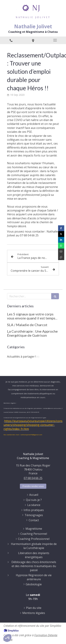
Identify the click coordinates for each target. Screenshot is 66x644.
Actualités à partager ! (21, 357)
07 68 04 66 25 (33, 478)
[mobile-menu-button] (55, 40)
